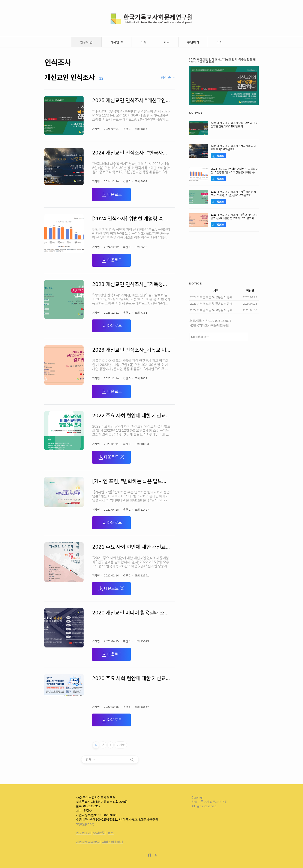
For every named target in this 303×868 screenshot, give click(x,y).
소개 (219, 42)
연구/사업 (86, 42)
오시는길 (99, 833)
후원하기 (193, 42)
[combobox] (168, 77)
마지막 (121, 745)
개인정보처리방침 (88, 842)
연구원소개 (83, 833)
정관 (111, 833)
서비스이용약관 (112, 842)
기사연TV (117, 42)
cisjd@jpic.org (85, 824)
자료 (167, 42)
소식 (143, 42)
